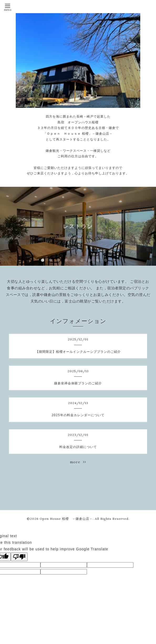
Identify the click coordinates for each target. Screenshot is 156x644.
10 (113, 260)
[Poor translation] (19, 557)
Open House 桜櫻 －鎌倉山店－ (66, 519)
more (78, 462)
